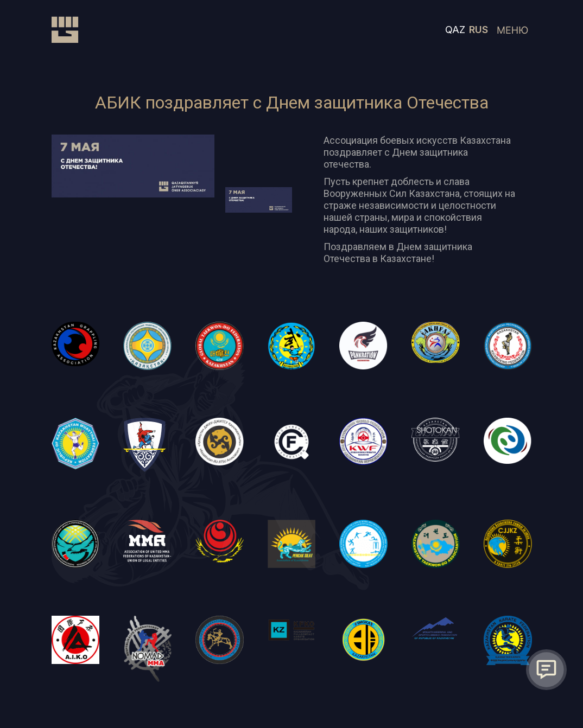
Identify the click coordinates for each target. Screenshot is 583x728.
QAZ (455, 30)
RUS (479, 30)
